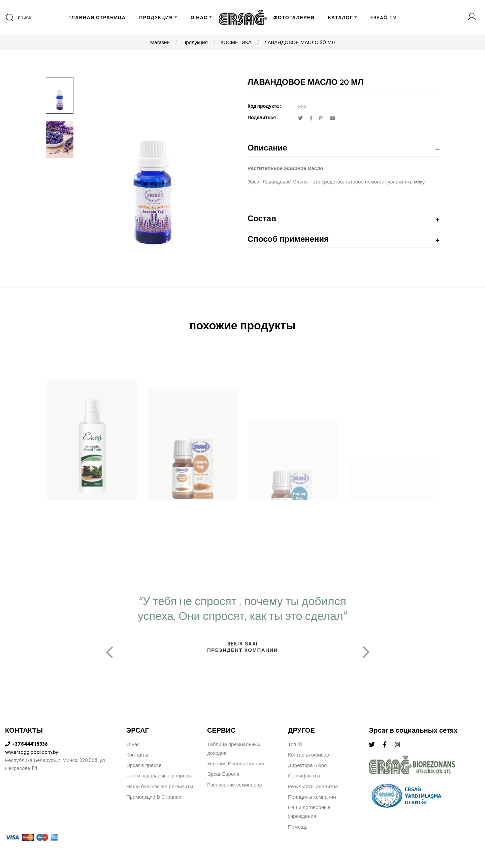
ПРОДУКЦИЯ (156, 18)
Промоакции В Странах (154, 797)
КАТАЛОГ (341, 18)
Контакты (137, 755)
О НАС (199, 18)
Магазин (160, 42)
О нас (133, 744)
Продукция (195, 42)
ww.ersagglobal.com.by (32, 752)
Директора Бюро (307, 765)
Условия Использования (236, 764)
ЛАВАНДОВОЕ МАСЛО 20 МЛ (300, 42)
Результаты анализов (313, 787)
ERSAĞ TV (384, 18)
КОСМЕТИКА (236, 42)
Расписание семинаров (235, 785)
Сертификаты (304, 776)
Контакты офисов (309, 755)
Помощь (298, 827)
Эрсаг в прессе (144, 765)
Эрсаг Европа (223, 774)
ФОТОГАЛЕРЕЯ (294, 18)
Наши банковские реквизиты (160, 787)
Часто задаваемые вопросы (159, 776)
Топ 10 (295, 744)
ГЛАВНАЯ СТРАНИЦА (97, 18)
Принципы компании (312, 797)
